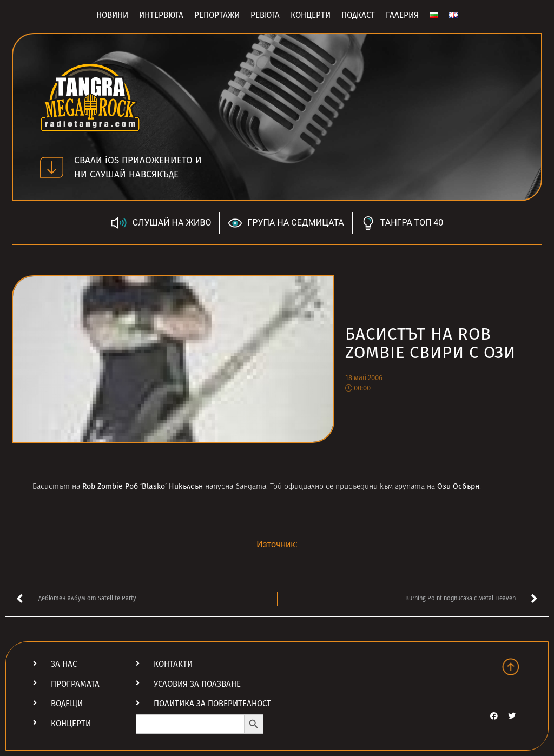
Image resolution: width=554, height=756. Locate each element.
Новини (112, 15)
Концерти (311, 15)
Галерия (402, 15)
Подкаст (358, 15)
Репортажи (217, 15)
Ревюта (265, 15)
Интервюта (161, 15)
